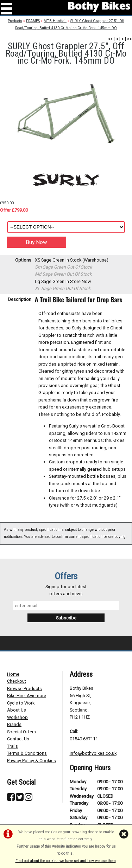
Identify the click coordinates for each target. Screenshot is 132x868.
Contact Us (18, 739)
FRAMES (33, 21)
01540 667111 (84, 739)
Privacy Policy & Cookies (32, 761)
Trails (12, 746)
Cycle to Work (21, 703)
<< (110, 39)
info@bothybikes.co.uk (93, 753)
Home (13, 674)
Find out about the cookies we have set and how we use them (66, 861)
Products (15, 21)
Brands (14, 724)
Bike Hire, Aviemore (27, 696)
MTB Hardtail (55, 21)
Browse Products (24, 689)
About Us (17, 710)
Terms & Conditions (27, 753)
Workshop (17, 717)
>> (130, 39)
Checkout (17, 681)
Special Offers (21, 732)
